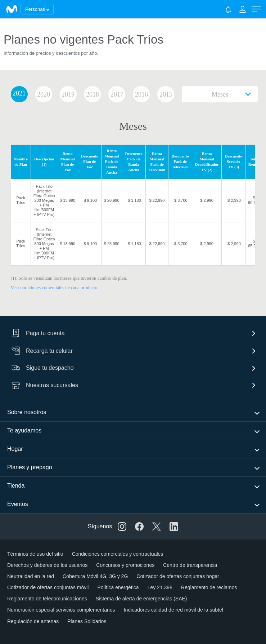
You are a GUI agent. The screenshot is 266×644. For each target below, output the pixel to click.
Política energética (118, 587)
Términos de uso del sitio (35, 554)
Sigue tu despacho (43, 368)
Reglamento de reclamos (209, 587)
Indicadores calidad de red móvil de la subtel (173, 610)
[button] (256, 9)
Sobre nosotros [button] (27, 412)
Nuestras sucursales (45, 385)
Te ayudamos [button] (24, 430)
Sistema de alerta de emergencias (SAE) (141, 599)
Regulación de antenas (33, 621)
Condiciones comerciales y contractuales (118, 554)
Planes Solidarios (87, 621)
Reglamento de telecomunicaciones (47, 599)
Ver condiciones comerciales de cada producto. (55, 287)
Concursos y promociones (125, 565)
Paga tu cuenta (38, 333)
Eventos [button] (18, 504)
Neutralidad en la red (31, 576)
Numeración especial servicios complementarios (61, 610)
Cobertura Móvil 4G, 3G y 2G (95, 576)
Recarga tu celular (42, 351)
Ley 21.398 (160, 587)
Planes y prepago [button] (30, 467)
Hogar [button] (15, 449)
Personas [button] (35, 9)
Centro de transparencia (190, 565)
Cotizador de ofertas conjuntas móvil (48, 587)
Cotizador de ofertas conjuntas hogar (178, 576)
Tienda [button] (16, 486)
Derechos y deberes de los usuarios (47, 565)
